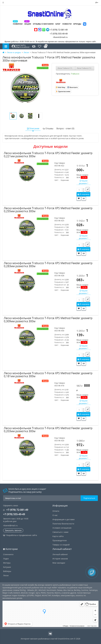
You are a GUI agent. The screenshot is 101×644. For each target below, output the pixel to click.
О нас (55, 515)
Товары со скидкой (61, 545)
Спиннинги (8, 554)
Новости (67, 24)
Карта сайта (58, 536)
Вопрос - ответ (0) (65, 128)
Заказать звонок (13, 530)
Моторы (7, 563)
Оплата (56, 511)
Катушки (7, 567)
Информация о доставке (64, 519)
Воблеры (7, 571)
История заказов (60, 559)
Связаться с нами (60, 532)
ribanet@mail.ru (60, 37)
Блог (58, 24)
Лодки (6, 559)
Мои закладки (59, 563)
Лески (6, 575)
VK (85, 24)
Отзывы (48, 128)
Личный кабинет (60, 554)
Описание (33, 128)
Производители (60, 540)
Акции (28, 24)
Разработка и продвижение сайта (20, 535)
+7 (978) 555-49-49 (57, 34)
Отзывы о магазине (43, 24)
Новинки (18, 24)
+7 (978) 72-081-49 (51, 30)
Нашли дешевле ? (84, 182)
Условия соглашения (62, 528)
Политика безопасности (63, 524)
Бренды (77, 24)
